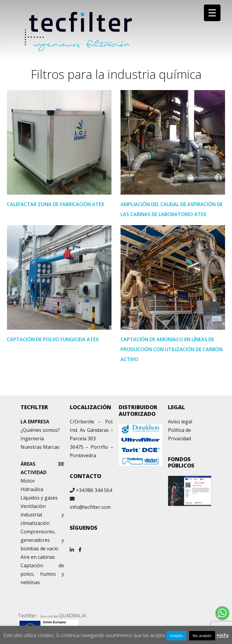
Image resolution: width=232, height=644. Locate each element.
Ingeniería (32, 439)
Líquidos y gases (39, 498)
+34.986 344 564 (94, 490)
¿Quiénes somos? (40, 430)
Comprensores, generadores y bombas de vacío (42, 540)
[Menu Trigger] (212, 13)
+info (222, 635)
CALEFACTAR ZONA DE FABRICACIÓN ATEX (56, 204)
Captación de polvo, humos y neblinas (42, 574)
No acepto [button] (202, 636)
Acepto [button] (176, 636)
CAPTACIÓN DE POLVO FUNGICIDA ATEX (53, 339)
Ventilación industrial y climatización (42, 515)
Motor (28, 481)
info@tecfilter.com (90, 507)
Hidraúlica (32, 489)
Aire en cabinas (38, 557)
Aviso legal (180, 422)
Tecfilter (27, 616)
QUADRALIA (72, 616)
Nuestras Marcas (40, 447)
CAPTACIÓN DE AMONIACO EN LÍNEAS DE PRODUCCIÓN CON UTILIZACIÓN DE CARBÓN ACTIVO (172, 349)
